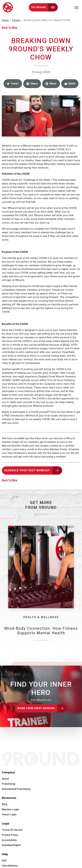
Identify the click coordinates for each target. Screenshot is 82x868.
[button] (13, 84)
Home (5, 20)
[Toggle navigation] (76, 7)
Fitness (16, 20)
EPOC (66, 345)
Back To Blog (9, 27)
